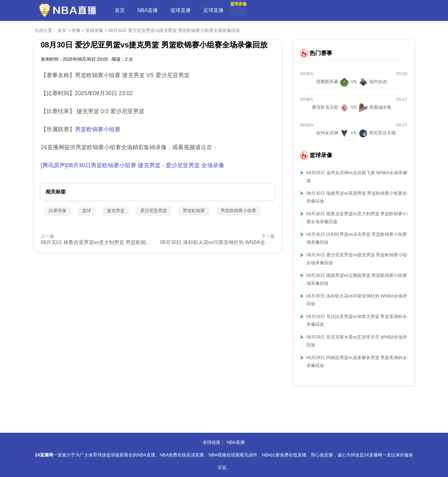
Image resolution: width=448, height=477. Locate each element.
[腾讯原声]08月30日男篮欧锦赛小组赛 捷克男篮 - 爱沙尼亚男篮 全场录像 (132, 165)
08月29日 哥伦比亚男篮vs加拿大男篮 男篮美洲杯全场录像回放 (359, 320)
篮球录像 (246, 10)
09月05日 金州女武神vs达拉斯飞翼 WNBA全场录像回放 (359, 177)
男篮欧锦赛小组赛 (98, 129)
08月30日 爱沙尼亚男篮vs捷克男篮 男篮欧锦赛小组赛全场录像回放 (174, 30)
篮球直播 (181, 10)
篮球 (87, 211)
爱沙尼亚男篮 (154, 211)
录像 (76, 30)
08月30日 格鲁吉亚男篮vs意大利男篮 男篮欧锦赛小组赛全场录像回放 (119, 242)
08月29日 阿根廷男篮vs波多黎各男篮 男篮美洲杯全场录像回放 (359, 361)
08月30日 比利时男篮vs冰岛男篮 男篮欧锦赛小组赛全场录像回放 (359, 238)
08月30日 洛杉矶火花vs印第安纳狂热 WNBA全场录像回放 (225, 242)
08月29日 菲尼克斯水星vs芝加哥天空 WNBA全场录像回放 (359, 341)
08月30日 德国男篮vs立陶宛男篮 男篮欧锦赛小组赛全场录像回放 (359, 279)
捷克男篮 (116, 211)
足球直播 (213, 10)
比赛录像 (58, 211)
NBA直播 (148, 10)
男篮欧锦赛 (194, 211)
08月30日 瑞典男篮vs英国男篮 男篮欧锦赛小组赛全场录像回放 (359, 197)
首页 (120, 10)
